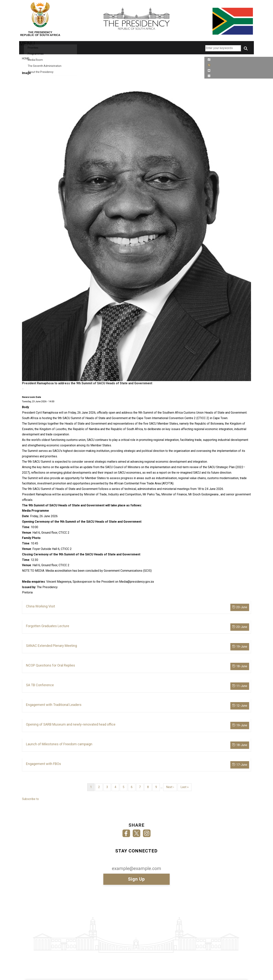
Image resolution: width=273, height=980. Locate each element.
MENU (29, 47)
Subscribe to (30, 799)
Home (26, 58)
